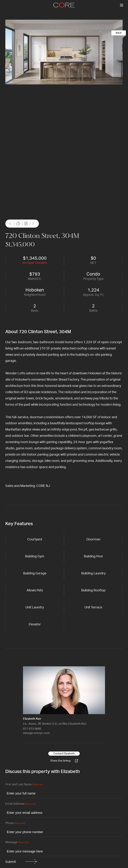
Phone (15, 823)
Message (17, 843)
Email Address (20, 804)
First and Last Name (24, 785)
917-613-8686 (32, 729)
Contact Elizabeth (64, 754)
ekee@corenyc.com (36, 733)
